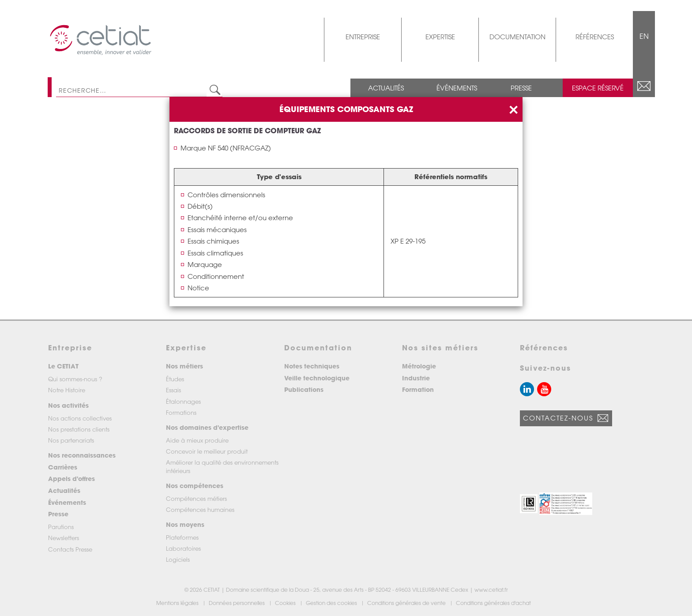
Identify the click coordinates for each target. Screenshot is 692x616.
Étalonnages (183, 401)
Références (595, 37)
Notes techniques (312, 366)
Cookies (286, 603)
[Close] (513, 109)
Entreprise (363, 37)
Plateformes (182, 537)
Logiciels (178, 559)
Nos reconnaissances (82, 455)
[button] (529, 504)
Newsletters (64, 538)
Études (175, 379)
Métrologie (419, 366)
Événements (457, 88)
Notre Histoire (67, 390)
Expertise (440, 37)
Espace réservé (598, 88)
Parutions (61, 527)
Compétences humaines (200, 509)
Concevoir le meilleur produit (207, 451)
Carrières (63, 467)
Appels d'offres (71, 479)
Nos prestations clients (79, 429)
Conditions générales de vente (407, 603)
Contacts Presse (70, 549)
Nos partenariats (71, 440)
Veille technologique (317, 378)
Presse (521, 88)
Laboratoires (183, 548)
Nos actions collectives (80, 418)
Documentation (517, 37)
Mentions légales (178, 603)
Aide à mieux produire (197, 440)
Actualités (386, 88)
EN (644, 36)
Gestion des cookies (332, 603)
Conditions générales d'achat (494, 603)
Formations (181, 412)
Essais (173, 390)
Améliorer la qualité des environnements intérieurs (222, 466)
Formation (418, 389)
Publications (304, 389)
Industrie (416, 378)
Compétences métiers (196, 498)
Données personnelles (237, 603)
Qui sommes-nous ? (75, 379)
